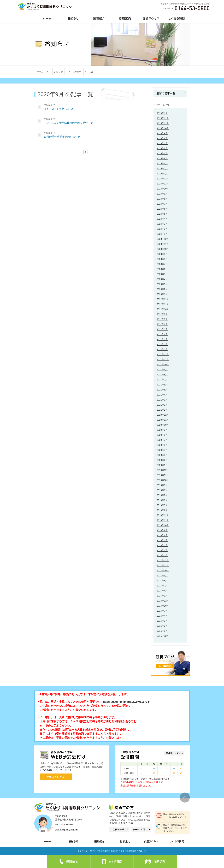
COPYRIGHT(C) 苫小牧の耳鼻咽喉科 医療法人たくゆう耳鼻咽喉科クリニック (112, 851)
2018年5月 (162, 545)
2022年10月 (163, 309)
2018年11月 (163, 520)
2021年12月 (163, 354)
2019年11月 (163, 475)
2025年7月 (162, 143)
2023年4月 (162, 279)
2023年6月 (162, 269)
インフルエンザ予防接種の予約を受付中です (70, 123)
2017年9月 (162, 576)
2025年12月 (163, 118)
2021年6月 (162, 385)
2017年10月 (163, 571)
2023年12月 (163, 239)
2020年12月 (163, 415)
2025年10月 (163, 128)
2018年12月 (163, 515)
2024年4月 (162, 219)
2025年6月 (162, 148)
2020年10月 (163, 425)
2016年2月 (162, 626)
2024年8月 (162, 199)
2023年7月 (162, 264)
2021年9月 (162, 370)
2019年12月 (163, 470)
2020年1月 (162, 465)
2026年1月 (162, 113)
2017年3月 (162, 596)
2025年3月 (162, 164)
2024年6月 (162, 209)
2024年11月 (163, 184)
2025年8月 (162, 138)
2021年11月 (163, 360)
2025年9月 (162, 133)
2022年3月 (162, 339)
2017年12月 (163, 561)
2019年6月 (162, 500)
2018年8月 (162, 535)
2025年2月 (162, 169)
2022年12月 (163, 299)
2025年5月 (162, 154)
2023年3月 (162, 284)
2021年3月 (162, 400)
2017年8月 (162, 581)
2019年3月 (162, 505)
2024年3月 (162, 224)
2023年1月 (162, 294)
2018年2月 (162, 555)
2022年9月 (162, 314)
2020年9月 (162, 430)
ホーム (40, 72)
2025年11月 (163, 123)
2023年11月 (163, 244)
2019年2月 (162, 510)
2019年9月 (162, 485)
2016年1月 (162, 631)
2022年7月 (162, 319)
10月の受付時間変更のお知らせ (62, 137)
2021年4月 (162, 395)
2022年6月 (162, 324)
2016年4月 (162, 616)
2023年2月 (162, 289)
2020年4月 (162, 450)
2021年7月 (162, 380)
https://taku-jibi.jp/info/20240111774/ (126, 702)
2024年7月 (162, 204)
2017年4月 (162, 591)
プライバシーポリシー (66, 830)
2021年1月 (162, 410)
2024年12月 (163, 179)
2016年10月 (163, 606)
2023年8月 (162, 259)
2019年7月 (162, 495)
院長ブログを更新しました (59, 109)
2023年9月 (162, 254)
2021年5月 (162, 390)
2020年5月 (162, 445)
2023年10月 (163, 249)
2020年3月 (162, 455)
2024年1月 (162, 234)
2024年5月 (162, 214)
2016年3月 (162, 621)
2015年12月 (163, 636)
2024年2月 (162, 229)
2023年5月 (162, 274)
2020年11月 (163, 420)
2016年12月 (163, 601)
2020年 (78, 72)
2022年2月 (162, 344)
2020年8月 (162, 435)
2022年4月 (162, 334)
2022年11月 (163, 304)
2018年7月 (162, 540)
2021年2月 (162, 405)
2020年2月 (162, 460)
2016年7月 (162, 611)
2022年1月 (162, 349)
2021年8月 (162, 375)
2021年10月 (163, 365)
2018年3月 (162, 550)
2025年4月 (162, 159)
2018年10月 (163, 525)
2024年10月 (163, 189)
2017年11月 (163, 566)
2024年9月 (162, 194)
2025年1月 (162, 174)
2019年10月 (163, 480)
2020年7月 (162, 440)
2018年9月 (162, 530)
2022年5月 (162, 329)
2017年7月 (162, 586)
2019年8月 (162, 490)
